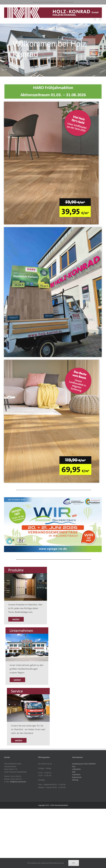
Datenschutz (77, 777)
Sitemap (75, 780)
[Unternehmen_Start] (27, 628)
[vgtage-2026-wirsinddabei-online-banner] (51, 498)
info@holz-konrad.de (66, 2)
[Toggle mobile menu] (100, 19)
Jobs (74, 767)
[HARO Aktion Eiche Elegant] (49, 361)
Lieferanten (76, 769)
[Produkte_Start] (26, 568)
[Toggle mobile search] (95, 19)
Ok (74, 863)
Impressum (76, 775)
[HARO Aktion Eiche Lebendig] (49, 103)
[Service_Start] (28, 689)
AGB (74, 772)
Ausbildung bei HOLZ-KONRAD (84, 764)
